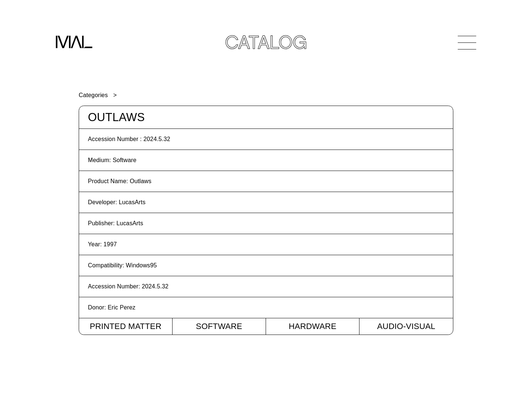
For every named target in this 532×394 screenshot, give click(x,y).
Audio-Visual (406, 326)
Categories (93, 95)
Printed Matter (126, 326)
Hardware (312, 326)
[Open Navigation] (467, 42)
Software (219, 326)
